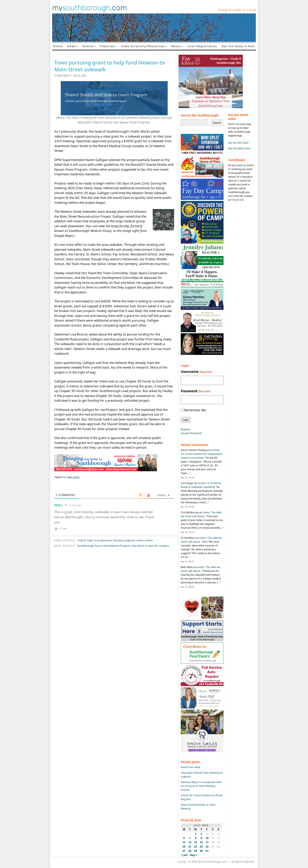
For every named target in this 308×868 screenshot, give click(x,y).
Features (107, 46)
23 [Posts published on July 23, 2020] (201, 847)
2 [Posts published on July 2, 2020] (201, 834)
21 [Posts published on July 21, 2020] (190, 847)
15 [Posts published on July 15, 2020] (195, 842)
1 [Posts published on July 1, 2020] (196, 834)
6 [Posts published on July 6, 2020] (184, 838)
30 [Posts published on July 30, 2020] (201, 851)
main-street (73, 477)
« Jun (184, 855)
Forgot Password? (191, 433)
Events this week (191, 767)
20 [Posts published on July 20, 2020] (184, 847)
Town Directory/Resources (143, 46)
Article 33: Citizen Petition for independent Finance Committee (202, 454)
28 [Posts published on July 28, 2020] (190, 851)
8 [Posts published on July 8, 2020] (196, 838)
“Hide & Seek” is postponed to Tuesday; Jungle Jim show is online (115, 540)
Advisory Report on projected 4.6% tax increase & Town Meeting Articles (201, 786)
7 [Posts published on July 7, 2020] (190, 838)
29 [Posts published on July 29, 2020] (195, 851)
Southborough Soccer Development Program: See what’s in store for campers (123, 546)
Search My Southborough (200, 115)
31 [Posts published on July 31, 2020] (207, 851)
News (72, 46)
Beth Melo (63, 75)
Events (88, 46)
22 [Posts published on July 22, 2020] (195, 847)
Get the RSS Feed (238, 143)
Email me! (238, 200)
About (176, 46)
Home (58, 46)
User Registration (202, 46)
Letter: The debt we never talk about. (201, 514)
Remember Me (195, 410)
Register (186, 429)
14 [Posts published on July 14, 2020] (190, 842)
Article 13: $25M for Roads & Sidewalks (201, 485)
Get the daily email (239, 148)
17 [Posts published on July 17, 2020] (207, 842)
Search (217, 123)
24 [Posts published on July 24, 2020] (207, 847)
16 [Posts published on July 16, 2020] (201, 842)
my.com (90, 8)
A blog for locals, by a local (237, 10)
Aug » (193, 855)
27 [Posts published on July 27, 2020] (184, 851)
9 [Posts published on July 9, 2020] (201, 838)
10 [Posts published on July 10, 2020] (207, 838)
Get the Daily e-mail (238, 46)
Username (196, 372)
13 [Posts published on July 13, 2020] (184, 842)
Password (196, 391)
